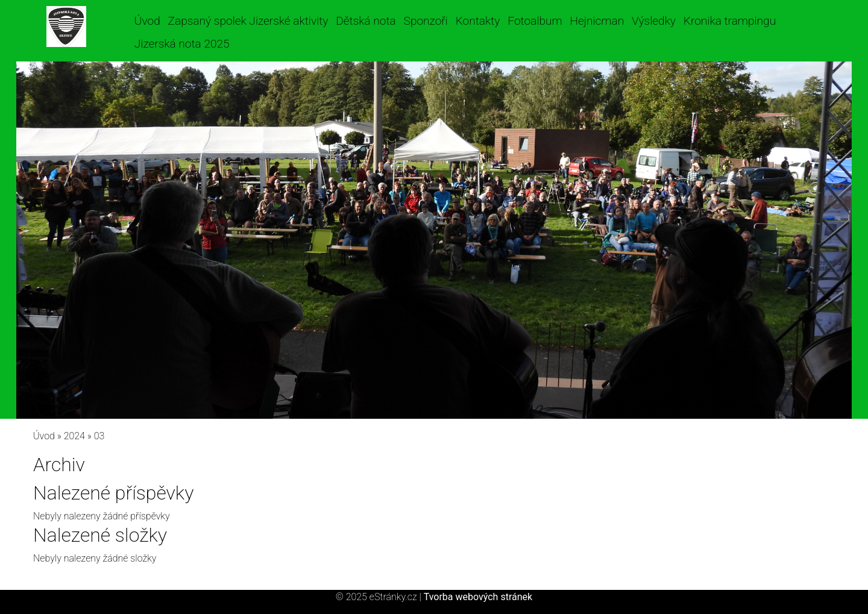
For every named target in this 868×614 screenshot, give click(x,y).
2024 (74, 436)
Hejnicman (597, 21)
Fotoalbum (535, 21)
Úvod (147, 21)
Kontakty (478, 21)
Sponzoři (426, 21)
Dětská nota (366, 21)
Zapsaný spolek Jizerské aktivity (248, 21)
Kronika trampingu (730, 21)
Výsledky (654, 21)
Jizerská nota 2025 (182, 44)
